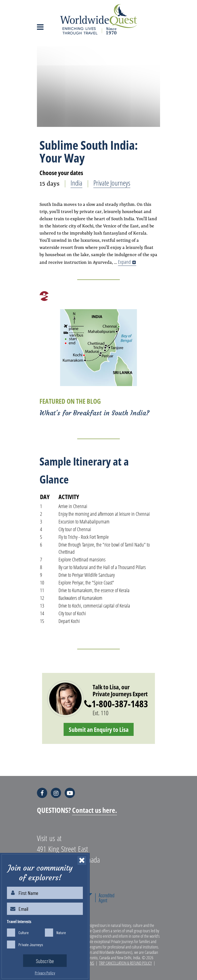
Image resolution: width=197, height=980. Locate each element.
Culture (24, 931)
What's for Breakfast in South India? (95, 413)
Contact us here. (95, 810)
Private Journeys (112, 183)
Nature (61, 931)
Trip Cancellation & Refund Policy (125, 963)
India (76, 183)
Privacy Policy (45, 973)
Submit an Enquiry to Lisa (99, 729)
